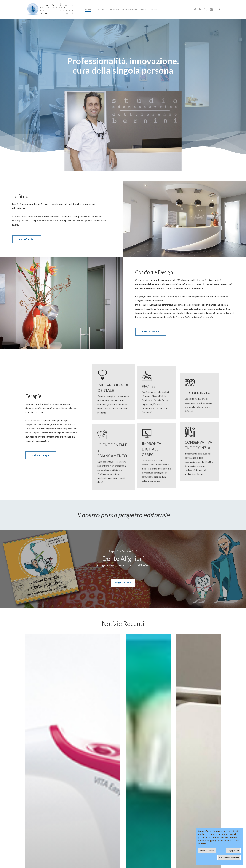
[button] (27, 239)
